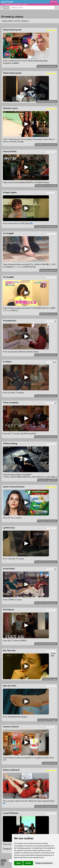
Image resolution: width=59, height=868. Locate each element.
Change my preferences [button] (44, 863)
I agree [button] (18, 863)
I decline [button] (28, 863)
